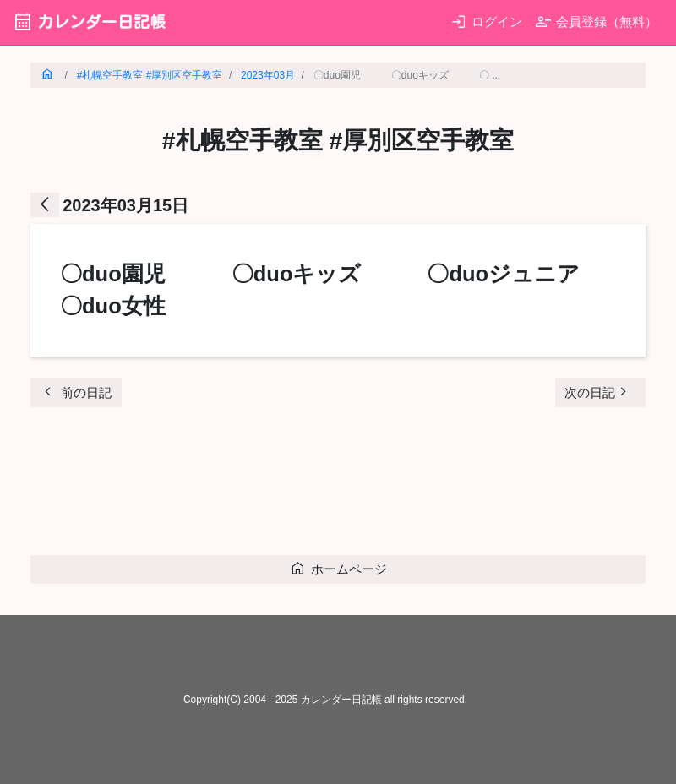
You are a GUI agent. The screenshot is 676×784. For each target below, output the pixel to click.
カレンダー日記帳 (89, 22)
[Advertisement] (338, 486)
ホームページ (338, 568)
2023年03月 (268, 75)
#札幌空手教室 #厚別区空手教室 (150, 75)
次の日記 (598, 392)
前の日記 (76, 392)
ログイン (486, 22)
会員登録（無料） (596, 22)
